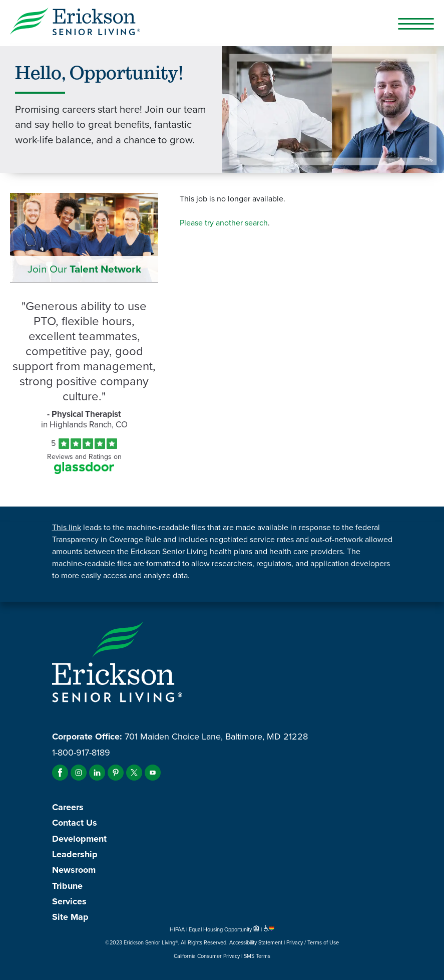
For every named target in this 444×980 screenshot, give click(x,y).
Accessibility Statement (256, 942)
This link (67, 527)
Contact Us (75, 823)
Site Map (70, 917)
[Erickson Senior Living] (75, 23)
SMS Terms (257, 956)
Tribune (67, 886)
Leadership (75, 854)
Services (69, 901)
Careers (68, 807)
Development (79, 839)
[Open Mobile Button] (416, 24)
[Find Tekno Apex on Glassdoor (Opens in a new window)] (84, 471)
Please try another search (224, 223)
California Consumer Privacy (207, 956)
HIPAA (177, 929)
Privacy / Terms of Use (313, 942)
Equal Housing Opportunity (225, 929)
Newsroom (74, 870)
